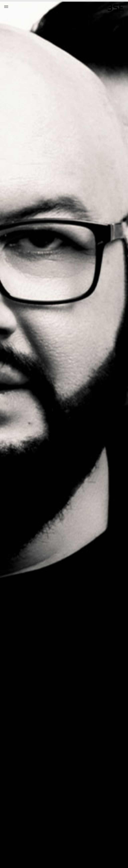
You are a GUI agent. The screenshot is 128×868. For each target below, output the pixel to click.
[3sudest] (116, 9)
